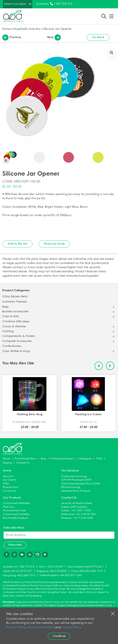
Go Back (98, 37)
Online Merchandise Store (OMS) (81, 484)
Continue (59, 636)
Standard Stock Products (76, 491)
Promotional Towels (14, 511)
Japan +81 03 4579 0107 (17, 571)
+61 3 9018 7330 (86, 514)
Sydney (65, 511)
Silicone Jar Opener (57, 29)
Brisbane (66, 518)
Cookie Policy (71, 627)
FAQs (99, 459)
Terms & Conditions (41, 627)
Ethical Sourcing (71, 487)
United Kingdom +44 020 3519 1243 (61, 575)
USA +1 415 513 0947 (51, 567)
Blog (43, 459)
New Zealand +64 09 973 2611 (86, 567)
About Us (8, 476)
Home (7, 29)
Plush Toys (9, 507)
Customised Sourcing (74, 476)
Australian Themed (14, 302)
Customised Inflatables (17, 503)
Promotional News (25, 459)
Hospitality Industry (27, 29)
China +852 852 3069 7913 (87, 571)
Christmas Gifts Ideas (16, 322)
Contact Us (23, 463)
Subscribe (15, 545)
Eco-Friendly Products (16, 518)
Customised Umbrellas (16, 514)
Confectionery (12, 346)
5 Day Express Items (15, 297)
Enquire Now (11, 487)
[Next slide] (110, 366)
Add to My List (17, 244)
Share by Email (54, 244)
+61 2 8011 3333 (81, 511)
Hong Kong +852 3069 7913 (19, 575)
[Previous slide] (99, 366)
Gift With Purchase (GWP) (76, 480)
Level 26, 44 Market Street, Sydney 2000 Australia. (77, 505)
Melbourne (68, 514)
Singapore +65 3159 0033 (51, 571)
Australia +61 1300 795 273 (19, 567)
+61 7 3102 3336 (83, 518)
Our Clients (9, 480)
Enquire (7, 463)
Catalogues (85, 459)
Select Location (15, 4)
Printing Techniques (62, 459)
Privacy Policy (16, 627)
